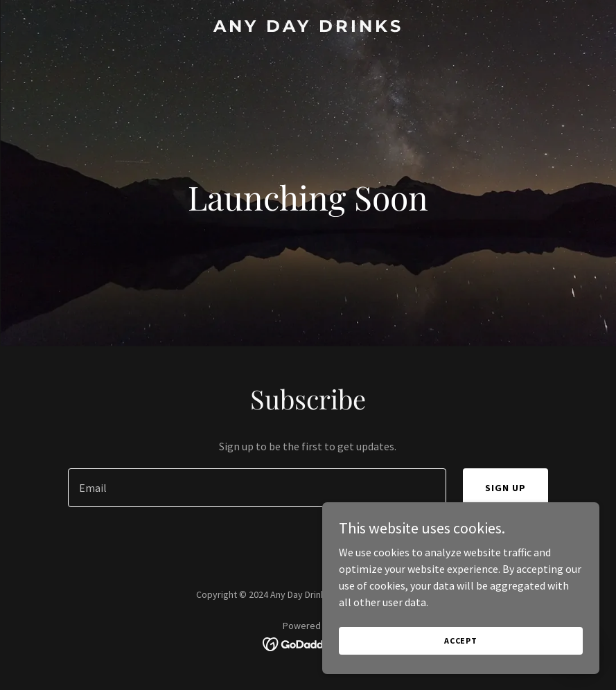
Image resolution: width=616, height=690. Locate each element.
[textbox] (257, 488)
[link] (308, 28)
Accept (461, 640)
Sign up (505, 488)
